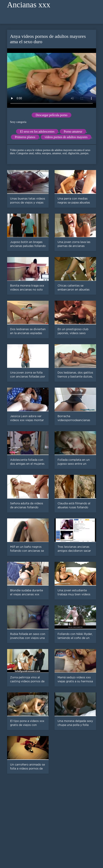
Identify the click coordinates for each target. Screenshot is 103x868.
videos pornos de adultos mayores (66, 137)
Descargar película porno (51, 115)
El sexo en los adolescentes (37, 131)
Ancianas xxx (29, 5)
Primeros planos (25, 137)
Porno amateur (73, 131)
